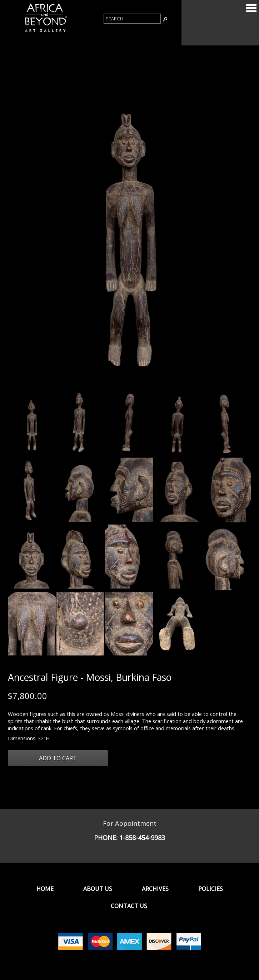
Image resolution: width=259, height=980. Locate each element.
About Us (98, 889)
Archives (155, 889)
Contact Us (129, 906)
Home (45, 889)
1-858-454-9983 (142, 838)
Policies (211, 889)
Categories (251, 8)
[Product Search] (132, 19)
